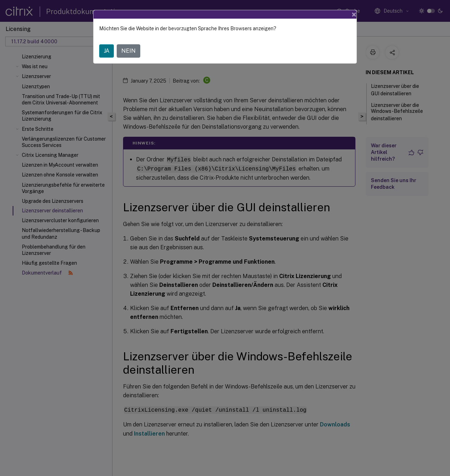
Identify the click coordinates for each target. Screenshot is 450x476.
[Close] (354, 14)
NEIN (128, 51)
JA (107, 51)
